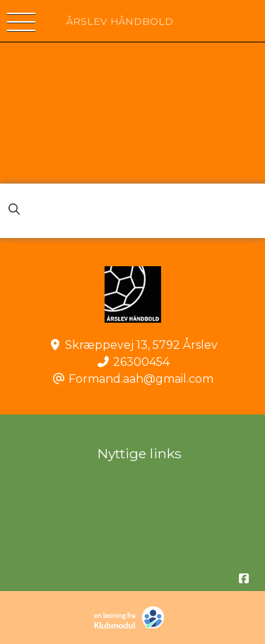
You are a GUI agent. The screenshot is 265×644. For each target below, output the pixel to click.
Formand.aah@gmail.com (141, 379)
